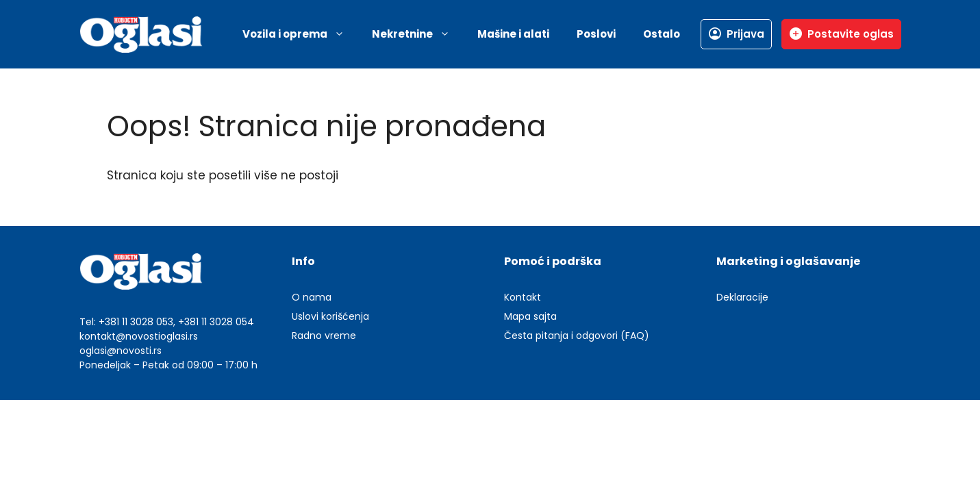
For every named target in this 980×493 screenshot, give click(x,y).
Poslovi (596, 34)
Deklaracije (742, 297)
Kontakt (523, 297)
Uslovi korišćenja (330, 316)
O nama (312, 297)
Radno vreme (324, 336)
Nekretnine (418, 34)
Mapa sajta (530, 316)
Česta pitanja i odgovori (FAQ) (577, 336)
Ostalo (662, 34)
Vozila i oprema (300, 34)
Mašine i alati (513, 34)
